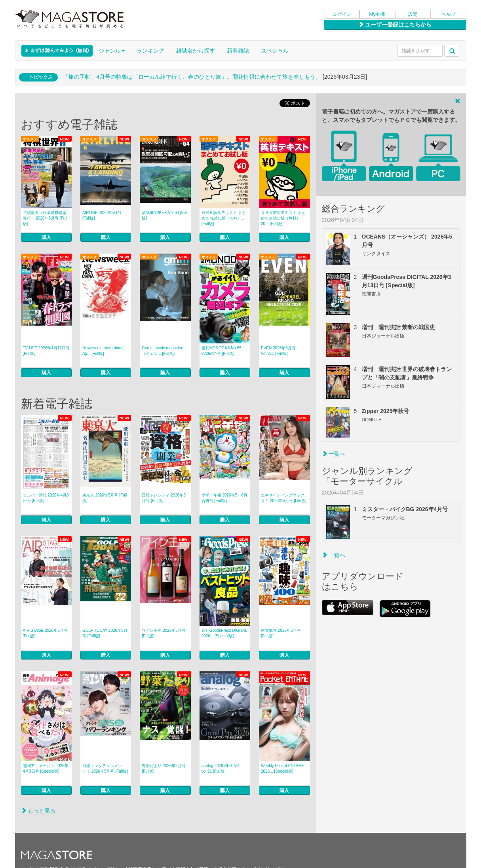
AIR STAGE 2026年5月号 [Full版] (45, 633)
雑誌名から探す (196, 51)
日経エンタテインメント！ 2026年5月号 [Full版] (105, 769)
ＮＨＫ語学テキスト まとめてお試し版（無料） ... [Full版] (224, 218)
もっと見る (38, 811)
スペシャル (275, 51)
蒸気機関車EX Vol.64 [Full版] (165, 215)
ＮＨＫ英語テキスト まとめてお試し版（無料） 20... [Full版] (283, 218)
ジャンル (112, 51)
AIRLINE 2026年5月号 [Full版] (102, 215)
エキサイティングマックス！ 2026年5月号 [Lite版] (284, 498)
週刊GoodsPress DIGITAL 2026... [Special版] (224, 633)
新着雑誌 (238, 51)
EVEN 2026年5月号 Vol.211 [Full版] (278, 351)
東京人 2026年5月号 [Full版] (105, 498)
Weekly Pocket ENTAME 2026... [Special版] (283, 769)
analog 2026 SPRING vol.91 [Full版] (221, 769)
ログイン (342, 14)
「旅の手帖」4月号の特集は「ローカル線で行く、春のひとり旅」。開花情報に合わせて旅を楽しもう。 (192, 77)
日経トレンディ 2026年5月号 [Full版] (164, 498)
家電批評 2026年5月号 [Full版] (281, 633)
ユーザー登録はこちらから (395, 25)
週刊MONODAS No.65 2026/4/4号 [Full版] (221, 351)
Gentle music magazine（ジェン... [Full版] (163, 351)
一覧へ (334, 454)
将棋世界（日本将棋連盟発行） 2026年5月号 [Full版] (45, 218)
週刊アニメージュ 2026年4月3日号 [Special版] (46, 769)
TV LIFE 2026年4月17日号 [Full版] (46, 351)
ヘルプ (449, 14)
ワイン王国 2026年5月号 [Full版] (164, 633)
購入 (46, 237)
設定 (413, 14)
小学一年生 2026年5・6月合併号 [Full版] (224, 498)
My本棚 (377, 14)
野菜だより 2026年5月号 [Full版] (164, 769)
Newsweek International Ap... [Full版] (103, 351)
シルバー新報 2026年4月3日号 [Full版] (46, 498)
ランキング (150, 51)
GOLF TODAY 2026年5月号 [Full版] (105, 633)
